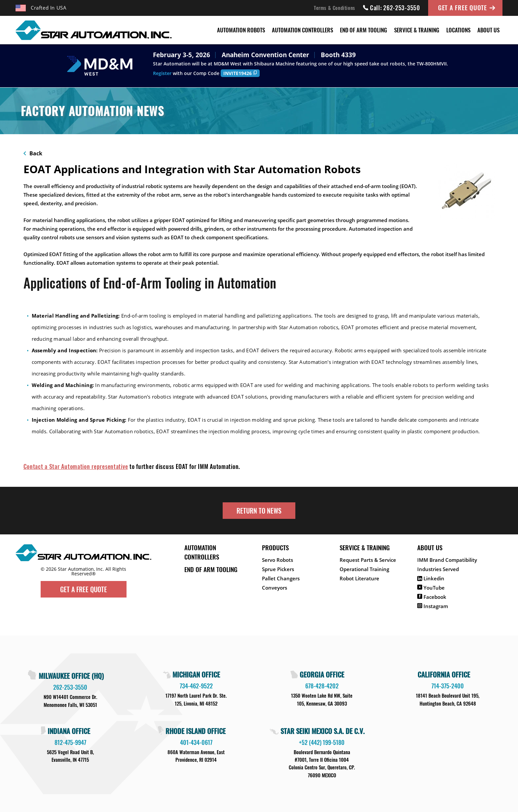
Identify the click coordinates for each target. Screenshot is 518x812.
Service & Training (417, 30)
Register (162, 73)
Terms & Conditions (334, 8)
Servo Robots (277, 560)
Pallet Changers (281, 578)
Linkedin (431, 578)
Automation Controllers (302, 30)
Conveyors (275, 588)
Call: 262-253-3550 (392, 8)
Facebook (432, 597)
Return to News (259, 511)
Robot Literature (359, 578)
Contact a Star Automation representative (76, 466)
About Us (488, 30)
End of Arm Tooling (364, 30)
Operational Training (364, 569)
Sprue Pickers (278, 569)
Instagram (433, 606)
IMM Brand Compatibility (447, 560)
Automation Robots (241, 30)
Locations (458, 30)
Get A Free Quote (462, 7)
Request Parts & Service (368, 560)
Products (275, 547)
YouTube (431, 588)
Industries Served (438, 569)
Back (33, 153)
